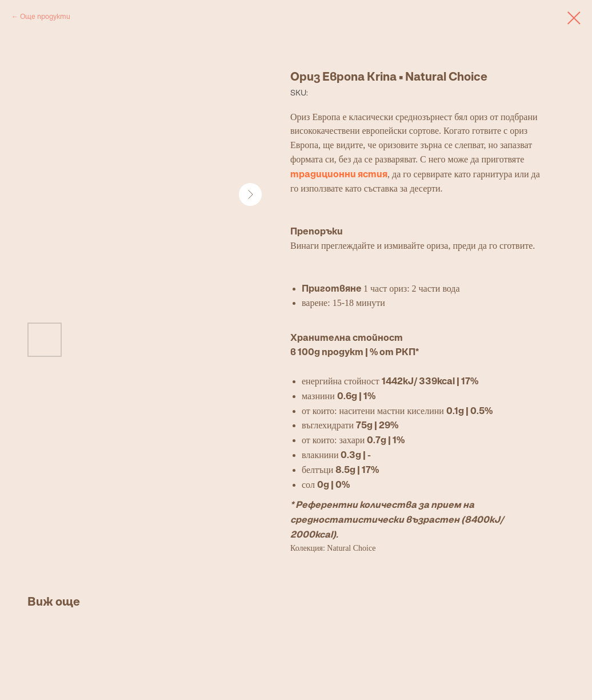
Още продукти (45, 16)
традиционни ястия (339, 174)
